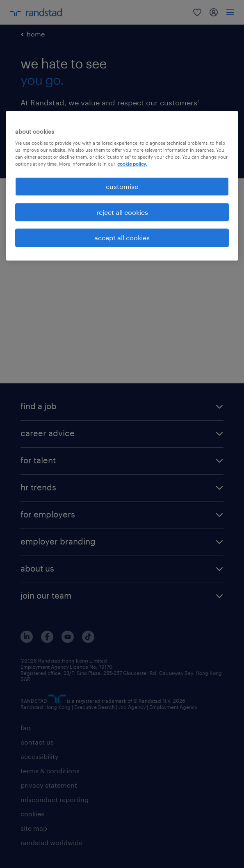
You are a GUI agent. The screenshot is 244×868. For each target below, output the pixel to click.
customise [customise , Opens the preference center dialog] (122, 186)
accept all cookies (122, 238)
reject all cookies (122, 212)
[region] (122, 186)
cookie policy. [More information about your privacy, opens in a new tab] (132, 164)
